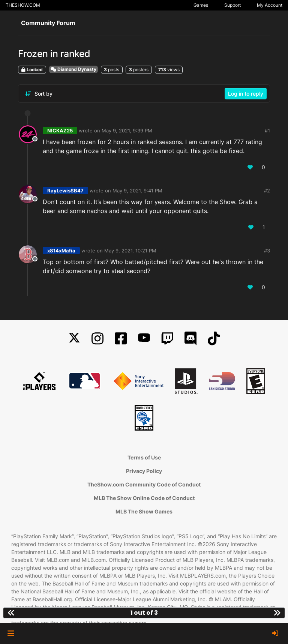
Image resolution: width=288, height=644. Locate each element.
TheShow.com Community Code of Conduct (144, 484)
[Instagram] (97, 339)
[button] (11, 633)
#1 (267, 131)
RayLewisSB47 (65, 191)
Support (232, 5)
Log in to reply (246, 94)
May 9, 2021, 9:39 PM (127, 131)
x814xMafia (61, 251)
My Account (270, 5)
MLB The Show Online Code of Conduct (144, 498)
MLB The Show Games (144, 511)
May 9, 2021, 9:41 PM (137, 191)
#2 (267, 191)
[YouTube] (144, 339)
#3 (267, 251)
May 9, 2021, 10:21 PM (130, 251)
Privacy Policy (144, 471)
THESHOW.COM (23, 5)
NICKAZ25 (60, 131)
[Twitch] (167, 339)
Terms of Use (144, 457)
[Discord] (190, 339)
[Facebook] (121, 339)
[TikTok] (214, 339)
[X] (74, 339)
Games (201, 5)
